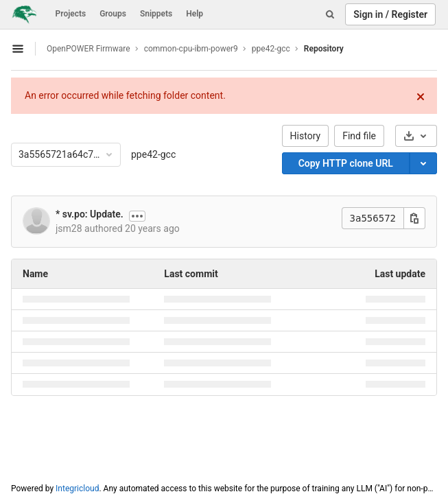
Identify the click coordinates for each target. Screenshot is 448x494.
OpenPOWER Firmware (89, 49)
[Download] (416, 136)
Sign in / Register (390, 14)
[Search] (330, 14)
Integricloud (77, 489)
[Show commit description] (137, 216)
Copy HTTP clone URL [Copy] (346, 163)
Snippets (156, 14)
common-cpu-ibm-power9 (191, 49)
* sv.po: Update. (90, 214)
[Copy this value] (414, 218)
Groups (113, 14)
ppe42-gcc (153, 154)
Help (194, 14)
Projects (71, 14)
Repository (324, 49)
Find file (359, 136)
